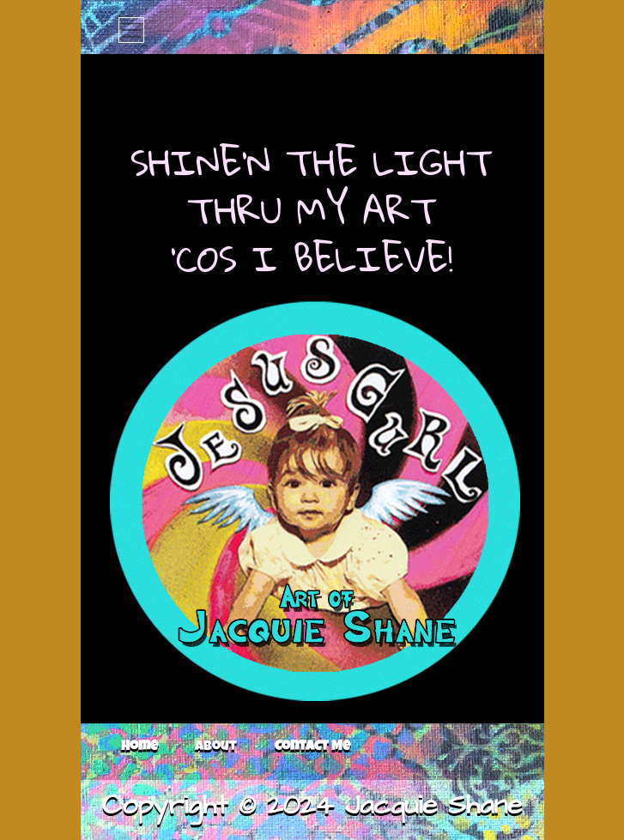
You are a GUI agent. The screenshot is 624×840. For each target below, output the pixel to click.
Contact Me (312, 747)
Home (139, 747)
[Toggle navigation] (131, 30)
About (216, 747)
